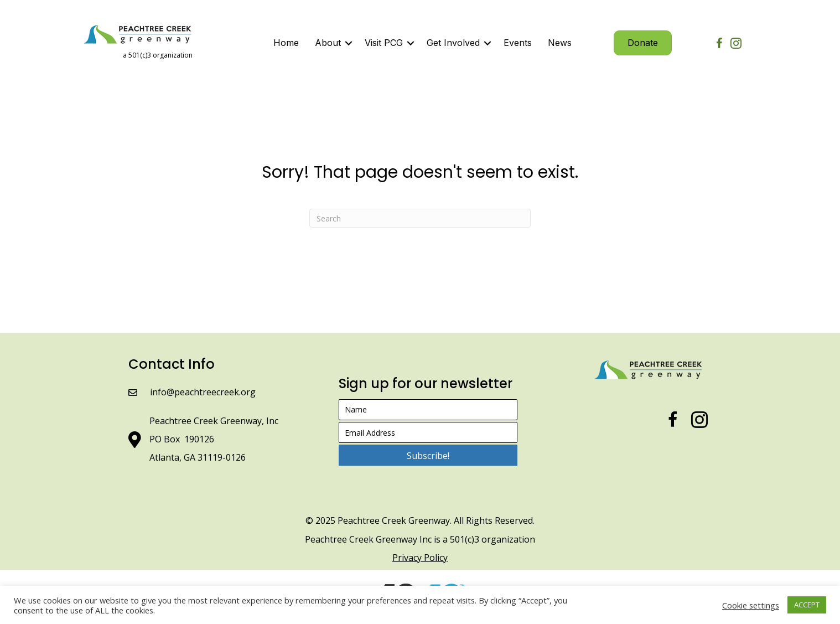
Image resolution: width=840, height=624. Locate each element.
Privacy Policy (420, 558)
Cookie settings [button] (751, 605)
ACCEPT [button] (807, 605)
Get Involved (453, 43)
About (328, 43)
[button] (428, 455)
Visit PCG (384, 43)
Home (286, 43)
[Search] (420, 218)
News (560, 43)
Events (518, 43)
